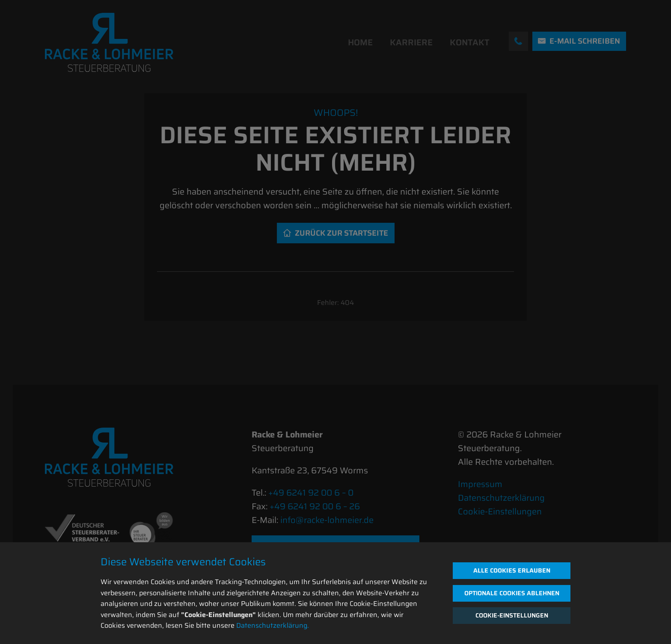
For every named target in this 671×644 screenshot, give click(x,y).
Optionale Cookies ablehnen (512, 593)
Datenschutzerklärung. (273, 625)
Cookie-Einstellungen (512, 615)
